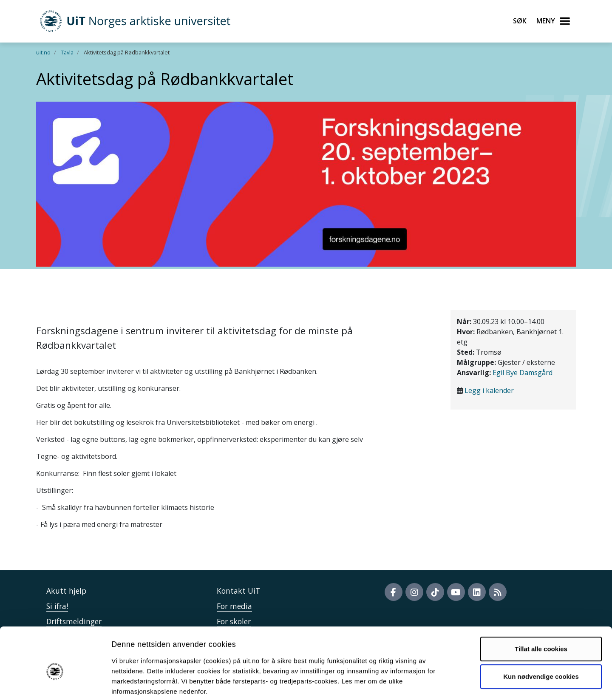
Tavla (67, 52)
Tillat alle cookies (541, 607)
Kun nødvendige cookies (541, 634)
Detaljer (453, 683)
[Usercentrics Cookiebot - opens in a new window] (55, 683)
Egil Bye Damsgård (523, 373)
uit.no (43, 52)
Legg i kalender (489, 390)
